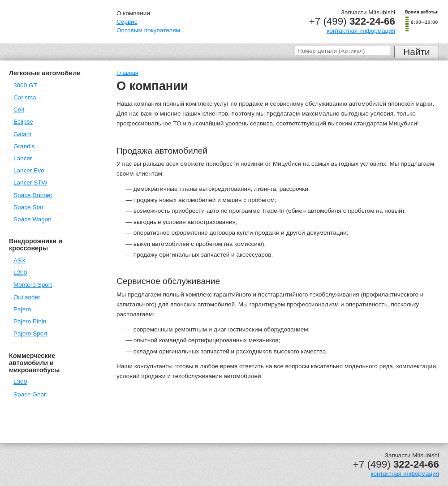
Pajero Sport (30, 333)
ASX (19, 260)
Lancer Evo (29, 170)
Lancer (23, 158)
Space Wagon (32, 219)
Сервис (127, 22)
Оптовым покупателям (148, 30)
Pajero (22, 309)
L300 (20, 382)
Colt (19, 110)
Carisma (25, 97)
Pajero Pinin (30, 321)
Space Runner (33, 195)
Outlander (27, 297)
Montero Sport (33, 285)
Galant (22, 134)
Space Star (28, 207)
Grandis (24, 146)
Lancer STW (30, 183)
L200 (20, 273)
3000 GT (25, 85)
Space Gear (30, 394)
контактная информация (361, 31)
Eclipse (23, 122)
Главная (127, 73)
